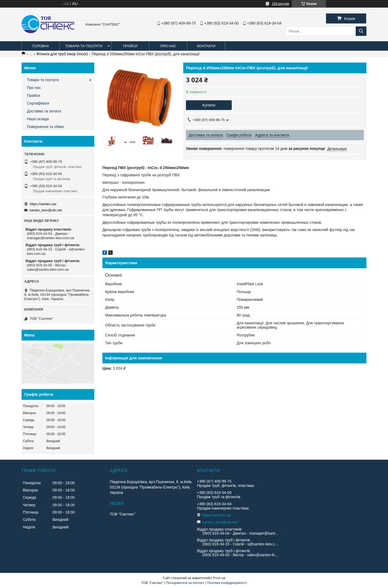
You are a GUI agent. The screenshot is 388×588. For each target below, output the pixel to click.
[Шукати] (361, 31)
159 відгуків (280, 4)
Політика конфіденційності (227, 583)
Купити (209, 105)
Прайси (130, 46)
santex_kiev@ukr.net (46, 210)
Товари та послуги (84, 46)
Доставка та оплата (44, 111)
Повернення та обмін (45, 127)
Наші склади (38, 119)
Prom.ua (219, 578)
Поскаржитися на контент (185, 583)
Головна (41, 46)
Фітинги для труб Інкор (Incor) (62, 54)
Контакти (206, 46)
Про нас (168, 46)
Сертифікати (38, 103)
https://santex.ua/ (43, 204)
